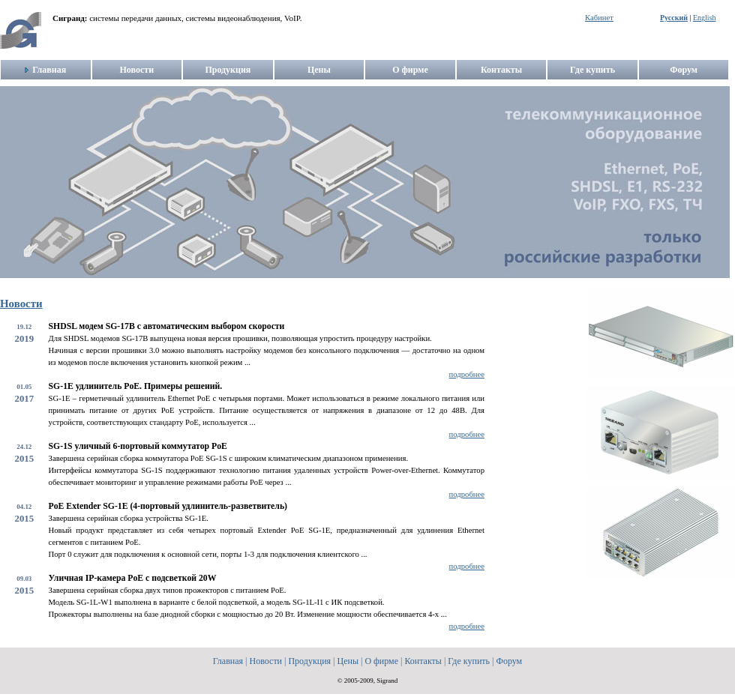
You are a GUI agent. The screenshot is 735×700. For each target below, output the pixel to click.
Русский (674, 18)
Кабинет (599, 18)
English (705, 18)
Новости (21, 304)
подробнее (467, 374)
